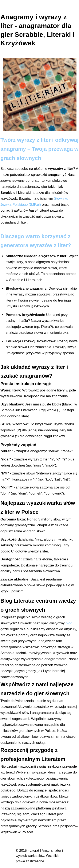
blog (69, 623)
